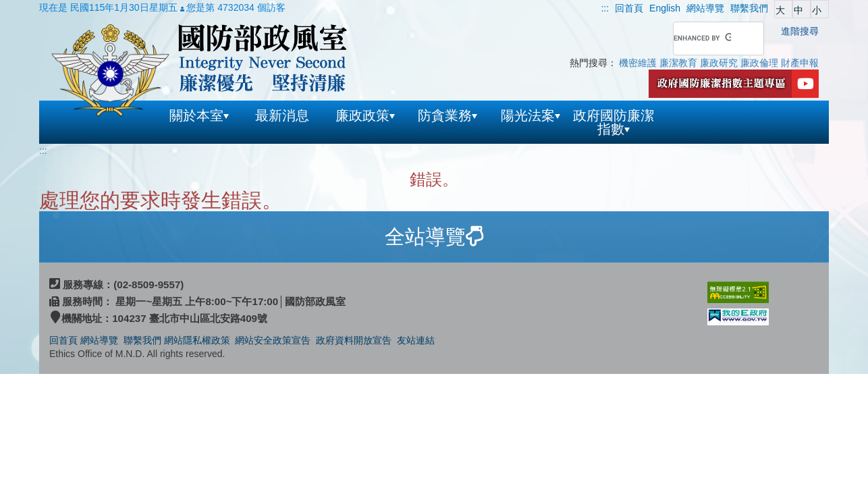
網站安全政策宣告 (273, 340)
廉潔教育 (678, 63)
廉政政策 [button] (365, 115)
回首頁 (63, 340)
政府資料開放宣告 (354, 340)
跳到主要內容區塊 (38, 7)
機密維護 (638, 63)
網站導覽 (101, 340)
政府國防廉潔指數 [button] (614, 122)
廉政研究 (719, 63)
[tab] (434, 237)
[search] (702, 38)
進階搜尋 (800, 31)
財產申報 (800, 63)
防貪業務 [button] (447, 115)
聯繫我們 (142, 340)
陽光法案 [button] (531, 115)
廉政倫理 (759, 63)
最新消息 (282, 115)
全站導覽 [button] (434, 237)
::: (605, 8)
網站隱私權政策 (197, 340)
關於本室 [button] (199, 115)
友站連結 (416, 340)
